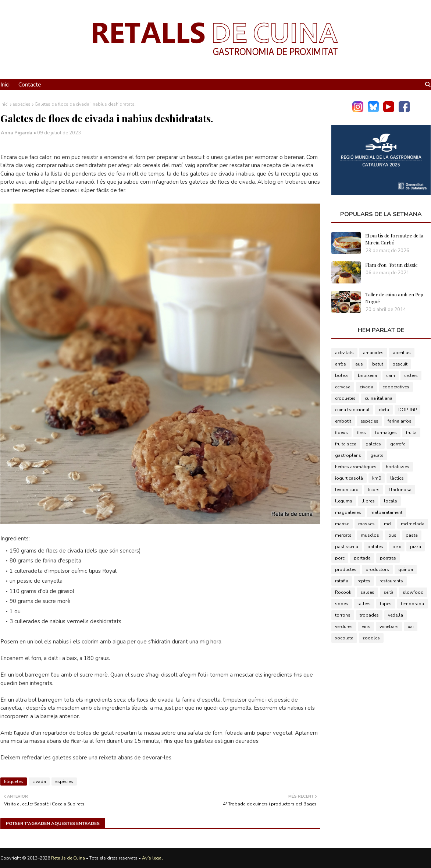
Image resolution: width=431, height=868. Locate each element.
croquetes (345, 398)
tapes (386, 604)
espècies (22, 104)
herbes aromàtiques (356, 467)
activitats (344, 353)
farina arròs (400, 421)
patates (375, 547)
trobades (369, 615)
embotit (343, 421)
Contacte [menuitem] (30, 85)
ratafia (342, 581)
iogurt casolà (349, 478)
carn (391, 375)
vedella (396, 615)
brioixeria (367, 375)
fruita (411, 433)
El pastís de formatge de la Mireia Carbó (394, 239)
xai (411, 627)
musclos (370, 535)
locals (391, 501)
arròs (341, 364)
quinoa (406, 569)
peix (397, 547)
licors (374, 490)
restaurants (391, 581)
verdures (344, 627)
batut (378, 364)
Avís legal (152, 858)
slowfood (413, 592)
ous (392, 535)
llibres (368, 501)
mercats (343, 535)
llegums (344, 501)
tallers (364, 604)
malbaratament (386, 512)
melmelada (413, 524)
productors (377, 569)
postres (388, 558)
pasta (412, 535)
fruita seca (346, 444)
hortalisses (398, 467)
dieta (384, 410)
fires (361, 433)
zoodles (371, 638)
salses (367, 592)
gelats (377, 455)
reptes (364, 581)
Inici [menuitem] (5, 85)
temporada (412, 604)
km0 (377, 478)
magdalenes (348, 512)
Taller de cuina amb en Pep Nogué (394, 298)
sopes (342, 604)
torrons (343, 615)
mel (388, 524)
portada (362, 558)
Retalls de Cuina (68, 858)
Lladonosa (400, 490)
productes (346, 569)
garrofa (398, 444)
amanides (373, 353)
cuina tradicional (352, 410)
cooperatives (396, 387)
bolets (342, 375)
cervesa (343, 387)
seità (389, 592)
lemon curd (347, 490)
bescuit (400, 364)
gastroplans (348, 455)
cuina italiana (379, 398)
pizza (416, 547)
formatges (386, 433)
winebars (389, 627)
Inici (4, 104)
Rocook (343, 592)
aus (359, 364)
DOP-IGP (407, 410)
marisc (342, 524)
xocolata (344, 638)
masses (366, 524)
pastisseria (347, 547)
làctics (397, 478)
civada (39, 781)
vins (366, 627)
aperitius (402, 353)
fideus (341, 433)
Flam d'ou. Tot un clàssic (391, 265)
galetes (373, 444)
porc (340, 558)
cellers (411, 375)
